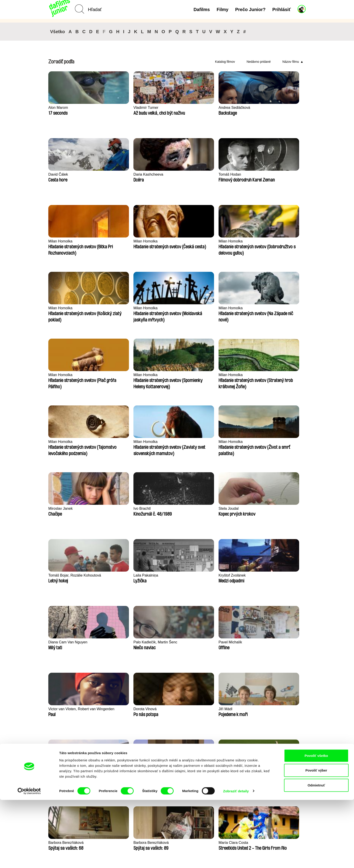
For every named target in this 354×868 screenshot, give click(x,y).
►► (300, 752)
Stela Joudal (59, 375)
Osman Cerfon (270, 575)
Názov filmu (291, 62)
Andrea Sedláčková (170, 108)
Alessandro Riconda (275, 642)
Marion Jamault (166, 642)
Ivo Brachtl (267, 308)
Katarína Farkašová (170, 575)
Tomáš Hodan (60, 174)
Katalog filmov (225, 62)
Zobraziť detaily (236, 859)
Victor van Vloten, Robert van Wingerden (174, 444)
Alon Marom (59, 108)
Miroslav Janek (218, 308)
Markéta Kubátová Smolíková (64, 712)
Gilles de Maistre (220, 575)
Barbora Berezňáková (224, 508)
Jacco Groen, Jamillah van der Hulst (123, 578)
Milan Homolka (113, 174)
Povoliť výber (316, 839)
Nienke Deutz (112, 508)
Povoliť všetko (316, 824)
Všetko (58, 32)
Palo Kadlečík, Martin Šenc (71, 442)
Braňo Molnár (112, 642)
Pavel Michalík (113, 442)
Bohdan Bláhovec (168, 508)
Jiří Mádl (265, 442)
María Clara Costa (64, 575)
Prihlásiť (282, 9)
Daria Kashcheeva (274, 108)
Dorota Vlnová (218, 442)
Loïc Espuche (217, 642)
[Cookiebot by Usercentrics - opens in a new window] (29, 859)
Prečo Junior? (250, 9)
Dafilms (202, 9)
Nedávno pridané (259, 62)
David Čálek (216, 108)
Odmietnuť (316, 853)
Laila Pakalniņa (166, 375)
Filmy (222, 9)
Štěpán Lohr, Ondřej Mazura (65, 511)
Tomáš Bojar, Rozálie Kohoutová (119, 377)
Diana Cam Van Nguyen (278, 375)
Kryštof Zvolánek (220, 375)
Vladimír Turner (114, 108)
